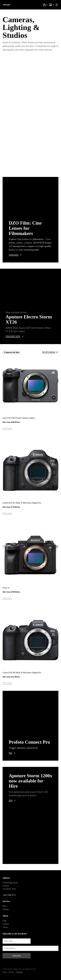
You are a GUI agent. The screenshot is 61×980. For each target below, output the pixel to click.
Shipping (19, 972)
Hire (11, 800)
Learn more (14, 255)
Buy (11, 753)
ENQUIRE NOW (13, 336)
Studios (6, 909)
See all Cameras (49, 352)
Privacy (11, 972)
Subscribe (16, 956)
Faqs (5, 920)
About (5, 927)
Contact (6, 924)
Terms (5, 972)
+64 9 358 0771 (9, 895)
